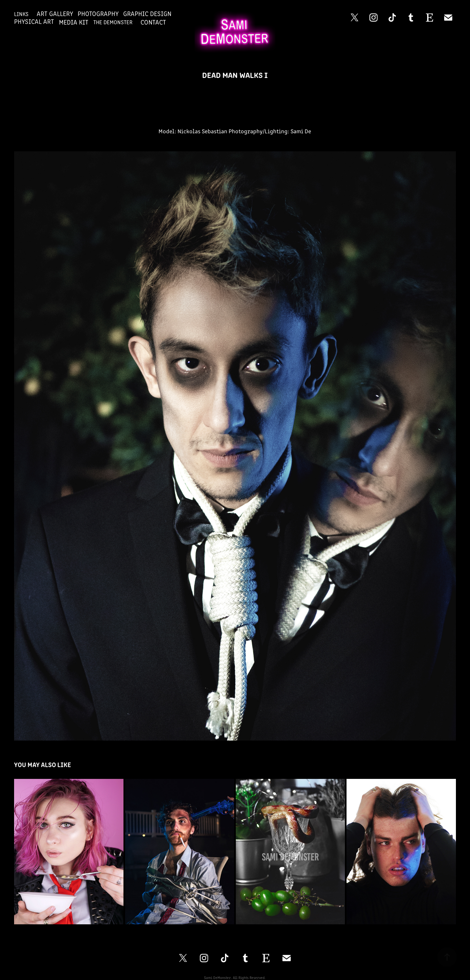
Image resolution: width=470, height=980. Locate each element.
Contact (153, 22)
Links (21, 14)
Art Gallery (55, 13)
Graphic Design (147, 13)
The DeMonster (113, 22)
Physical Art (34, 21)
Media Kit (74, 22)
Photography (98, 13)
